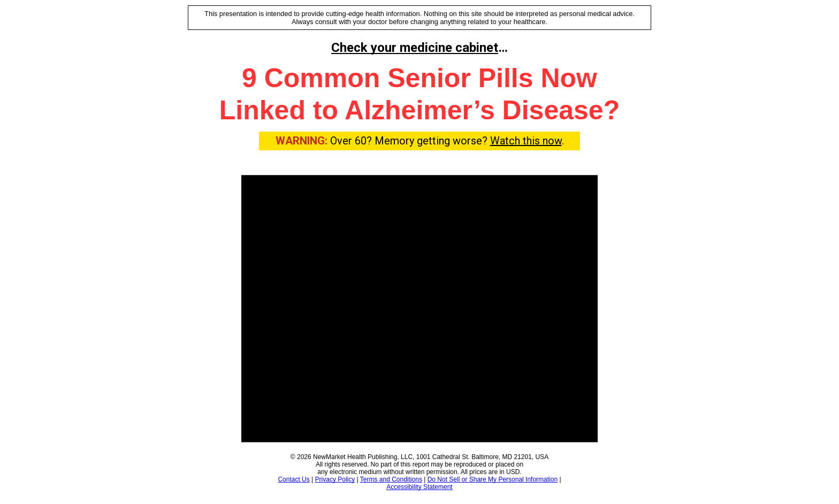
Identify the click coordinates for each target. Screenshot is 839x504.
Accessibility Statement (419, 487)
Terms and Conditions (391, 479)
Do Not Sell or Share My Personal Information (493, 479)
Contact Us (293, 479)
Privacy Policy (335, 479)
